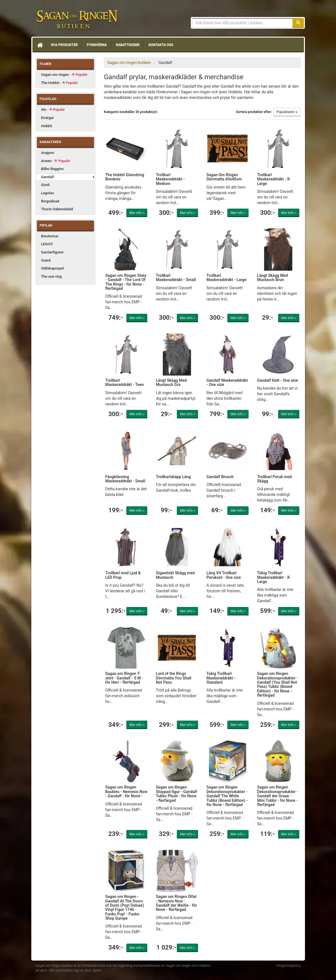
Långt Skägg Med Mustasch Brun (273, 278)
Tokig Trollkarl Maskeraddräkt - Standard (221, 678)
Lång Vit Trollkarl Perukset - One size (224, 575)
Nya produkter (64, 45)
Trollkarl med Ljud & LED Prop (123, 575)
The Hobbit (60, 83)
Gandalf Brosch (220, 477)
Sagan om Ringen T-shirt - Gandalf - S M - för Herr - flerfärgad (124, 678)
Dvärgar (48, 118)
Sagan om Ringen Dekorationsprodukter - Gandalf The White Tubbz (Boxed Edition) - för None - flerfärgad (227, 796)
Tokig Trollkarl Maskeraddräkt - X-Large (274, 577)
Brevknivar (50, 236)
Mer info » (137, 213)
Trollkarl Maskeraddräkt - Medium (170, 179)
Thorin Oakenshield (57, 209)
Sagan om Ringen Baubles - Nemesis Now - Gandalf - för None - (126, 792)
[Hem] (39, 45)
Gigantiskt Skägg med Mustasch (175, 575)
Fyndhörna (97, 45)
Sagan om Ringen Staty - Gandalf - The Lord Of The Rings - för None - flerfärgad (126, 282)
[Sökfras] (242, 23)
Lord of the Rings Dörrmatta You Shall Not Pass (174, 678)
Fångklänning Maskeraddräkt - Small (125, 479)
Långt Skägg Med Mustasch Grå (171, 382)
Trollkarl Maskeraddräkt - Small (176, 278)
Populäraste (287, 112)
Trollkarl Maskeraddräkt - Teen (125, 382)
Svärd (46, 260)
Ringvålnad (50, 201)
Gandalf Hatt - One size (277, 380)
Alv (53, 110)
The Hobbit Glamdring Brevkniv (125, 177)
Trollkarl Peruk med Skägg (274, 479)
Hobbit (47, 126)
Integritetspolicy (289, 966)
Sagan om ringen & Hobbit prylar (76, 20)
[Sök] (298, 23)
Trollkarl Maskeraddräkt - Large (227, 278)
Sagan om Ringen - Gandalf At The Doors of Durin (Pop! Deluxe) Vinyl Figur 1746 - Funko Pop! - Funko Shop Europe (125, 907)
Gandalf (48, 177)
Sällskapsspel (53, 268)
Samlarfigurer (52, 252)
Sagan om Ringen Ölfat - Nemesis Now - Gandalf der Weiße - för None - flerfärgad (176, 903)
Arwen (56, 161)
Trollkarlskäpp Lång (173, 477)
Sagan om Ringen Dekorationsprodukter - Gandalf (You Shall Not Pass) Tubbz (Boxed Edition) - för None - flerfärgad (277, 684)
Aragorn (48, 153)
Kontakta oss (161, 45)
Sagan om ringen (64, 75)
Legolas (48, 193)
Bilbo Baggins (52, 169)
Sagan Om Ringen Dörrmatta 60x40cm (224, 177)
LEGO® (47, 244)
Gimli (45, 185)
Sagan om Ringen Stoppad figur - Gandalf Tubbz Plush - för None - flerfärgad (176, 794)
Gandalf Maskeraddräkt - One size (227, 382)
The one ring (51, 276)
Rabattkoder (128, 45)
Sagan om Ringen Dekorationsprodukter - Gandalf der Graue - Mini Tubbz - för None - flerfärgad (277, 796)
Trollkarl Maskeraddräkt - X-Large (274, 179)
